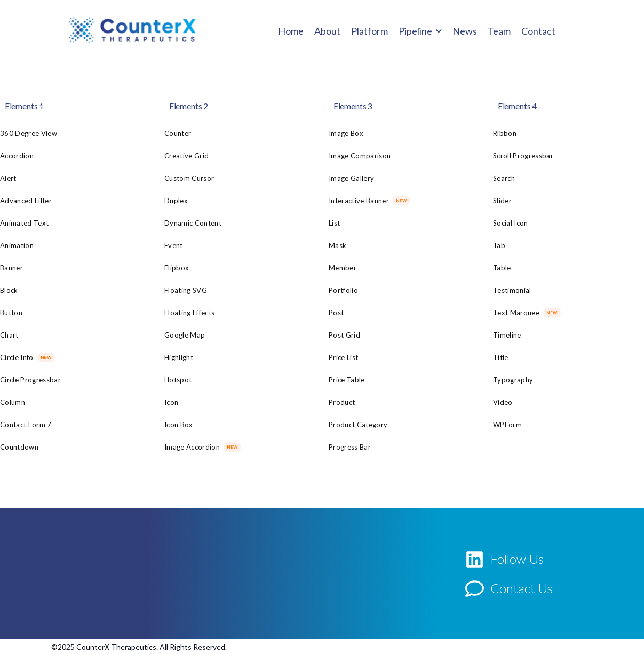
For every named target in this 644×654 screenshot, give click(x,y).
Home (291, 31)
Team (499, 31)
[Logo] (132, 30)
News (465, 31)
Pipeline (415, 31)
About (327, 31)
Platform (369, 31)
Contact (538, 31)
